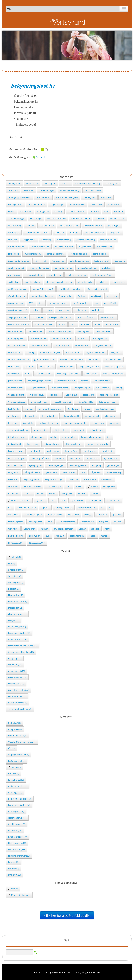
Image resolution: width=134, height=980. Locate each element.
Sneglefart (116, 352)
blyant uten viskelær (87, 268)
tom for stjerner (16, 522)
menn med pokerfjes (39, 268)
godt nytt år (34, 536)
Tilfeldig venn (14, 183)
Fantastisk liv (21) (16, 684)
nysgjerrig (40, 500)
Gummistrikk (119, 282)
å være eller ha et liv (69, 226)
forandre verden (104, 247)
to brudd (95, 211)
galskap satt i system (48, 423)
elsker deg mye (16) (17, 818)
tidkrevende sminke (81, 218)
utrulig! (88, 515)
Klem (28, 374)
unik (83, 472)
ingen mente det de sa (19, 261)
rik (102, 508)
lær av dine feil (49, 416)
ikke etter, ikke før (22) (19, 690)
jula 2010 (60, 536)
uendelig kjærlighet (105, 409)
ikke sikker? (55, 395)
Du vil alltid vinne (93, 190)
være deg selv (55, 275)
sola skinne (73, 515)
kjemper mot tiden (67, 522)
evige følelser (85, 247)
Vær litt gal (13, 529)
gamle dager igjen (56, 465)
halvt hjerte (112, 296)
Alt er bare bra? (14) (17, 639)
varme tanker (87, 522)
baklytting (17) (15, 658)
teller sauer (13, 493)
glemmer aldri (69, 437)
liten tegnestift (84, 331)
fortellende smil (102, 261)
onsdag (53, 493)
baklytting (97, 465)
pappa (92, 536)
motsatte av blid (55, 515)
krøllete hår (14, 409)
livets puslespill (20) (17, 677)
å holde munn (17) (17, 824)
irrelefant (29, 409)
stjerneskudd (77, 500)
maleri (79, 486)
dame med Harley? (55, 254)
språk (97, 324)
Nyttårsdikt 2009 (37, 543)
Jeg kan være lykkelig (70, 190)
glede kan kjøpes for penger (59, 282)
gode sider (97, 310)
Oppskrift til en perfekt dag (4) (22, 742)
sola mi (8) (14, 767)
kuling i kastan (113, 500)
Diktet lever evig (114, 472)
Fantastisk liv (32, 183)
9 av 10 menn (102, 388)
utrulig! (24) (13, 868)
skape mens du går (54, 479)
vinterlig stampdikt (64, 508)
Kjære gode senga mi (97, 289)
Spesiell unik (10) (16, 780)
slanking (31, 352)
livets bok (13, 479)
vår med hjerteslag (32, 486)
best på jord (88, 395)
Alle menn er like (38, 338)
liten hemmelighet (17, 458)
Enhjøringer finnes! (102, 381)
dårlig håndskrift (32, 472)
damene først (71, 451)
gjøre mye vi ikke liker (44, 359)
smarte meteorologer (18, 430)
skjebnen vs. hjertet (64, 247)
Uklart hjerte (50, 183)
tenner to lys (63, 310)
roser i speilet (35, 451)
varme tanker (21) (16, 849)
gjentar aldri (51, 472)
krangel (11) (14, 620)
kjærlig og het (35, 465)
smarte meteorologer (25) (20, 709)
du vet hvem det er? (17, 310)
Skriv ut (39, 157)
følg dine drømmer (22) (19, 856)
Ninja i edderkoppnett (114, 374)
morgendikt (67, 493)
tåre (109, 437)
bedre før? (74, 233)
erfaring (118, 388)
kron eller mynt (54, 486)
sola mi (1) (14, 557)
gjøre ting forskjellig (109, 395)
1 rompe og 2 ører (17, 402)
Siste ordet (29, 190)
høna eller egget (16, 451)
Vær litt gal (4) (15, 576)
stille (53, 500)
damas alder (26, 211)
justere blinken (15, 381)
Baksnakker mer (73, 352)
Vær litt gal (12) (15, 792)
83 (110, 508)
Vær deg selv (89, 197)
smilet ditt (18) (15, 665)
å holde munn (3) (16, 570)
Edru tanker (14, 367)
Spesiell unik (38, 317)
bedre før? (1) (14, 723)
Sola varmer (29, 529)
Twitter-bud (14, 282)
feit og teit (13, 423)
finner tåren (98, 423)
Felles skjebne (112, 183)
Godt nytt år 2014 (37, 204)
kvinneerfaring (64, 240)
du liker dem (81, 310)
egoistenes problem (56, 218)
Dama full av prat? (59, 388)
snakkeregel (36, 218)
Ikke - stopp (14, 254)
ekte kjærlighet (61, 430)
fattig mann (14, 472)
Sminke (36, 310)
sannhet (30, 226)
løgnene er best (41, 430)
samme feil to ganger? (43, 289)
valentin (44, 529)
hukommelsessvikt (70, 416)
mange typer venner (58, 303)
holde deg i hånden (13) (19, 633)
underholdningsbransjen (50, 409)
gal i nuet (117, 515)
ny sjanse (12, 240)
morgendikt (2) (15, 729)
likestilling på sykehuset (68, 374)
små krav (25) (14, 875)
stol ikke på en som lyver (70, 289)
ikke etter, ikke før (76, 211)
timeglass (103, 522)
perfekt (95, 493)
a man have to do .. (17, 247)
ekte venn (29, 367)
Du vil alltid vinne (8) (18, 601)
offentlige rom (35, 522)
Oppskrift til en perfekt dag (88, 183)
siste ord (95, 529)
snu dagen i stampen (64, 529)
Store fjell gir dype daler (19, 197)
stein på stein (31, 416)
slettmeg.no (14, 233)
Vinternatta (106, 197)
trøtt (41, 303)
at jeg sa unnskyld (37, 388)
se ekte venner (82, 345)
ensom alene (92, 458)
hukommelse (90, 479)
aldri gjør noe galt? (82, 388)
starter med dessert (66, 381)
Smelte (40, 493)
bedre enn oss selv (87, 508)
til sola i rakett (38, 437)
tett (10, 508)
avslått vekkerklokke (18, 289)
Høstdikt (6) (14, 589)
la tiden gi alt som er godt (60, 331)
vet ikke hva (71, 395)
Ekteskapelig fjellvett (114, 367)
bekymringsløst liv (31, 479)
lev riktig (58, 211)
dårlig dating (53, 451)
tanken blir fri (14, 444)
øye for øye (13, 416)
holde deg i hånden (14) (19, 805)
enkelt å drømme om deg (75, 423)
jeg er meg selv (111, 458)
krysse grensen (100, 338)
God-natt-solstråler (17, 345)
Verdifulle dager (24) (18, 703)
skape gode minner (17, 317)
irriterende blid (66, 367)
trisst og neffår (47, 367)
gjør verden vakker (63, 268)
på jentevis (96, 472)
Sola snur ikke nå (44, 374)
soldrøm (82, 493)
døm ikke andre (35, 331)
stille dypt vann (47, 226)
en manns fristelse (34, 275)
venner (82, 529)
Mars (107, 529)
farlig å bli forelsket (40, 345)
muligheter (107, 268)
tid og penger (95, 500)
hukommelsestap (52, 444)
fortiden (82, 296)
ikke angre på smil (17, 338)
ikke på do (28, 423)
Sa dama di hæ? (15, 388)
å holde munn (89, 451)
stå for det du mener (76, 275)
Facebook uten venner (19, 324)
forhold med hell (108, 240)
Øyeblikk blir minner (96, 352)
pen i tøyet (96, 296)
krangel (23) (14, 862)
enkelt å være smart (79, 261)
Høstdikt (85, 324)
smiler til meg (14, 226)
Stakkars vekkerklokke (18, 359)
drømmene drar (16, 303)
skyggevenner (29, 240)
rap (97, 303)
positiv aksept (91, 374)
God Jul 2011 (110, 303)
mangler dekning (33, 282)
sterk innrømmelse (40, 247)
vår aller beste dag (17, 296)
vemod (87, 409)
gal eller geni (114, 226)
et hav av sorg (15, 352)
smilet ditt (73, 479)
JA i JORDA (82, 338)
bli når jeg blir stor (39, 402)
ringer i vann (14, 275)
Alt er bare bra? (43, 197)
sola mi (93, 486)
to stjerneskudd (108, 317)
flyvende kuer (69, 472)
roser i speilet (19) (16, 671)
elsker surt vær (15, 331)
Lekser (11, 211)
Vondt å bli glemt (16, 395)
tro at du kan (58, 261)
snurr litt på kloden (86, 317)
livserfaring (46, 240)
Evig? (73, 324)
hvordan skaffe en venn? (72, 359)
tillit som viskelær (74, 444)
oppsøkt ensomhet (62, 402)
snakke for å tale (16, 465)
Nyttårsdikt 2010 (16, 543)
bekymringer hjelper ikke (39, 381)
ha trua (48, 310)
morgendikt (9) (15, 608)
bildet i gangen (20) (17, 843)
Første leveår (41, 261)
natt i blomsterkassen (62, 338)
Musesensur (14, 374)
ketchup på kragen (108, 402)
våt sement (79, 430)
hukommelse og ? (33, 254)
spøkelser (102, 282)
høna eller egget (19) (18, 837)
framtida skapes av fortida (37, 233)
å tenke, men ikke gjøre (67, 197)
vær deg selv (107, 479)
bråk (63, 500)
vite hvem (100, 218)
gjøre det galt (113, 465)
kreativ (62, 324)
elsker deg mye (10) (17, 614)
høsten (104, 536)
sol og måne (109, 486)
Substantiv (13, 190)
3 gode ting (73, 409)
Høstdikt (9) (14, 773)
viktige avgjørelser (78, 465)
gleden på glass (117, 218)
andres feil (13, 486)
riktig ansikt (115, 233)
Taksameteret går (16, 218)
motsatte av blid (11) (18, 786)
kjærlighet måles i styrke (60, 317)
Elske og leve (96, 204)
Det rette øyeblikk (113, 359)
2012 (31, 303)
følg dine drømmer (17, 437)
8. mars (28, 493)
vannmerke (94, 359)
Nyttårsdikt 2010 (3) (17, 735)
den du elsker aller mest (42, 296)
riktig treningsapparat (89, 367)
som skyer (59, 458)
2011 (48, 536)
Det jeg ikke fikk (15, 204)
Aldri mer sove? (37, 395)
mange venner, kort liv (98, 444)
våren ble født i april (27, 508)
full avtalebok (112, 324)
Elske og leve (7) (16, 595)
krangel (84, 381)
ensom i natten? (104, 331)
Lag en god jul (57, 204)
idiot (106, 211)
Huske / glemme (16, 536)
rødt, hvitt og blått (85, 402)
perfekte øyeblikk (82, 303)
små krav (118, 522)
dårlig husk (102, 515)
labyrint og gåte (85, 282)
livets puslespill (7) (17, 761)
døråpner (119, 211)
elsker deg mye (97, 430)
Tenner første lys (77, 204)
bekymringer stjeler (93, 226)
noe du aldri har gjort (50, 352)
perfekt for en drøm (44, 324)
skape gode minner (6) (19, 754)
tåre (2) (11, 563)
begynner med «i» (103, 345)
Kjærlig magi (43, 211)
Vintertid (65, 183)
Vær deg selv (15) (16, 811)
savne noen (75, 458)
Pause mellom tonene (91, 437)
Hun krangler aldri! (79, 254)
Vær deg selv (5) (15, 582)
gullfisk (53, 437)
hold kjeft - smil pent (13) (20, 799)
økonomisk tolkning (85, 240)
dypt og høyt (32, 444)
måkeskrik (114, 423)
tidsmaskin (120, 261)
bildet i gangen (111, 416)
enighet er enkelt (16, 268)
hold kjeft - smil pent (95, 233)
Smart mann (114, 204)
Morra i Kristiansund (19, 500)
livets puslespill (92, 416)
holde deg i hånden (40, 458)
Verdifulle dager (47, 190)
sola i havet (13, 515)
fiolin (50, 522)
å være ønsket (66, 296)
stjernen (45, 508)
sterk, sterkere (100, 254)
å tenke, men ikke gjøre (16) (21, 652)
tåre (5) (11, 748)
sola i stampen (77, 536)
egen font (59, 233)
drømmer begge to (33, 515)
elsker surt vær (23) (17, 696)
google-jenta (107, 451)
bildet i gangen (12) (17, 627)
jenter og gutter (62, 345)
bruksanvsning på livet (102, 275)
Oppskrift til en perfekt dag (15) (23, 646)
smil (69, 486)
